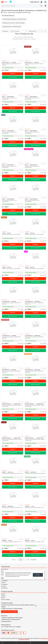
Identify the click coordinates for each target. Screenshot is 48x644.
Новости (3, 583)
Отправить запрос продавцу (9, 612)
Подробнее (13, 74)
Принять (38, 575)
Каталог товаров (6, 600)
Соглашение (4, 584)
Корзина (3, 596)
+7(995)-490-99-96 (34, 2)
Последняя (33, 560)
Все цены (20, 70)
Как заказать (5, 569)
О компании (4, 581)
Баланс (3, 598)
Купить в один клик (13, 77)
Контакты (4, 586)
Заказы (3, 594)
